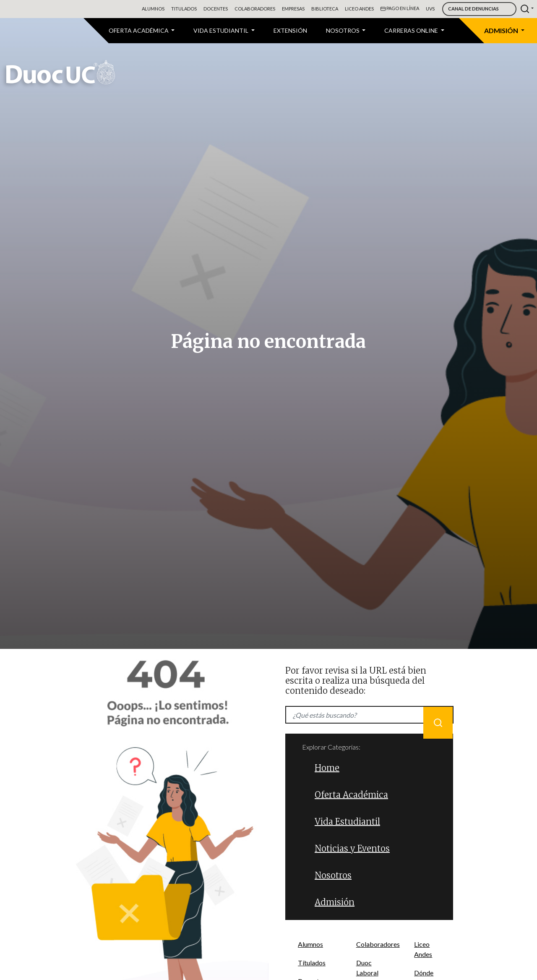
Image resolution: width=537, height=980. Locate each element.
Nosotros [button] (343, 30)
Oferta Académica (351, 795)
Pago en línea (400, 9)
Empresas (293, 9)
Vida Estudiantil (347, 822)
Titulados (184, 9)
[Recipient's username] (369, 715)
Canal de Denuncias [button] (473, 9)
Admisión (335, 902)
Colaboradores (255, 9)
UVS (430, 9)
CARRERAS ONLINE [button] (412, 30)
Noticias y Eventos (352, 848)
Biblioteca (325, 9)
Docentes (216, 9)
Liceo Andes (359, 9)
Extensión (290, 30)
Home (327, 768)
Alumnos (153, 9)
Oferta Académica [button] (139, 30)
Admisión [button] (502, 30)
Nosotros (333, 875)
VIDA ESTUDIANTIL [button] (222, 30)
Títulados (312, 963)
